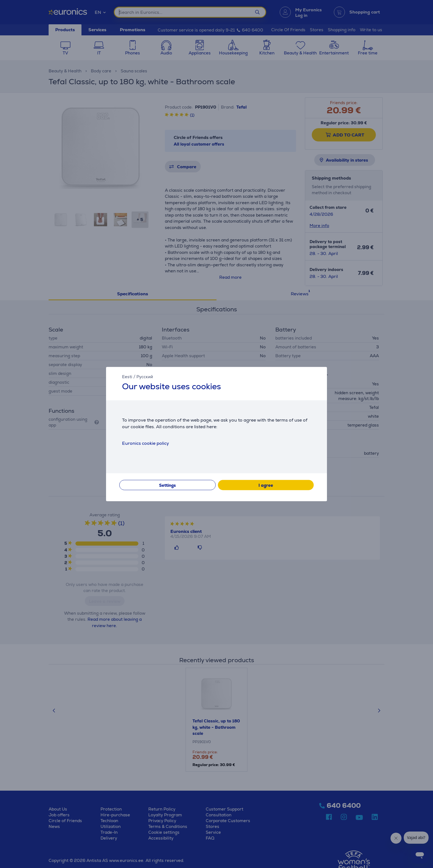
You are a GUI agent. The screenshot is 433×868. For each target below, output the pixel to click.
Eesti (127, 377)
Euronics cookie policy (146, 443)
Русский (145, 377)
